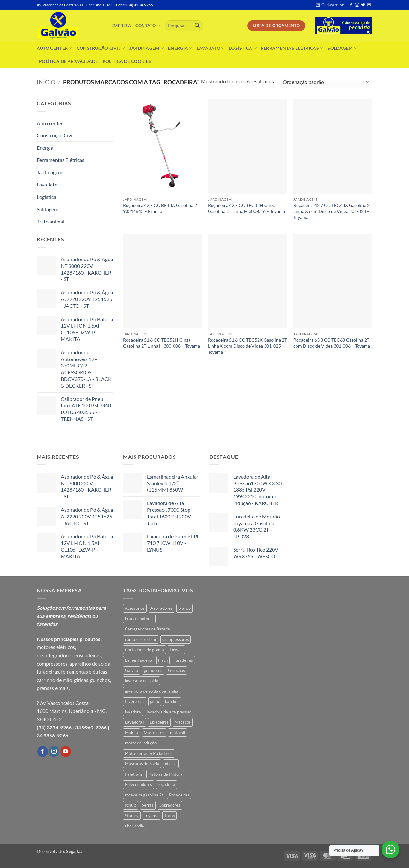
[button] (330, 5)
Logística (243, 48)
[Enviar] (197, 26)
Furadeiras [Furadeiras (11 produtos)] (183, 660)
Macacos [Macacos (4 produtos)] (183, 722)
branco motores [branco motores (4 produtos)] (139, 619)
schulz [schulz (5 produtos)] (131, 805)
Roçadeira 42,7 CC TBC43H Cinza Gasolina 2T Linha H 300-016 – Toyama (247, 208)
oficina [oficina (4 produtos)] (171, 764)
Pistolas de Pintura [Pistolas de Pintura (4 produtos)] (165, 774)
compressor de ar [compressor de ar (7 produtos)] (141, 639)
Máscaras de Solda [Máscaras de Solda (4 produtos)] (142, 764)
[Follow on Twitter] (363, 5)
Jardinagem (147, 48)
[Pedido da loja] (326, 82)
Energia (180, 48)
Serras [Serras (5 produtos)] (148, 805)
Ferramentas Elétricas (292, 48)
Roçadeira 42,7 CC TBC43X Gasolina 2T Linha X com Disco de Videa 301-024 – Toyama (333, 211)
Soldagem (342, 48)
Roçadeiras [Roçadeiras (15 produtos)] (179, 795)
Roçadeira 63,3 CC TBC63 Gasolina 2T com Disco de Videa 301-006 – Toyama (332, 343)
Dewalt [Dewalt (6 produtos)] (176, 650)
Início (46, 82)
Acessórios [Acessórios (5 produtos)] (135, 608)
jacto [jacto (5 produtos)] (155, 701)
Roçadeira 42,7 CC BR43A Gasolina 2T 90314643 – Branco (161, 208)
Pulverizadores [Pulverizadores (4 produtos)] (139, 784)
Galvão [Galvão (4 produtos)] (131, 670)
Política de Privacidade (69, 61)
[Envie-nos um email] (369, 5)
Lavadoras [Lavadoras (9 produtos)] (135, 722)
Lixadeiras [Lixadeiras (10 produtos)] (159, 722)
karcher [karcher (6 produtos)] (172, 701)
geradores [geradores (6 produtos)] (153, 670)
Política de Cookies (127, 61)
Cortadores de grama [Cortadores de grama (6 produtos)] (144, 650)
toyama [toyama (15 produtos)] (151, 816)
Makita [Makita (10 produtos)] (131, 733)
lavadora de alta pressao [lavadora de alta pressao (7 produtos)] (169, 712)
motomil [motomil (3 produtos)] (177, 733)
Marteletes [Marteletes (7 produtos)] (154, 733)
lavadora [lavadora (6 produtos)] (133, 712)
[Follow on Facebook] (351, 5)
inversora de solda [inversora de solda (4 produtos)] (142, 681)
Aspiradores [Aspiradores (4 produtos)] (162, 608)
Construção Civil (101, 48)
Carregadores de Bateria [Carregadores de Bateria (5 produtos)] (147, 629)
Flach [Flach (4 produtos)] (163, 660)
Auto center (54, 48)
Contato (148, 26)
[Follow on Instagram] (357, 5)
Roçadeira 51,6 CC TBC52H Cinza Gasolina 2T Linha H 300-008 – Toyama (162, 343)
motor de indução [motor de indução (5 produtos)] (141, 743)
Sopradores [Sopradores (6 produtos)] (170, 805)
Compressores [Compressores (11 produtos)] (176, 639)
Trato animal (50, 221)
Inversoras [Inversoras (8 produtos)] (135, 701)
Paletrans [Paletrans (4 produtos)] (134, 774)
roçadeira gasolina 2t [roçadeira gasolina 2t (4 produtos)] (144, 795)
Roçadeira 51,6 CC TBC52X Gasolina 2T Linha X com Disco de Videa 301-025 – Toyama (247, 346)
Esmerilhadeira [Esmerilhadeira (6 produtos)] (139, 660)
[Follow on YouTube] (66, 751)
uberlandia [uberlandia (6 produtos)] (135, 826)
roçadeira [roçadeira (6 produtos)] (166, 784)
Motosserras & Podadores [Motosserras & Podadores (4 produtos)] (149, 753)
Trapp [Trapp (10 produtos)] (170, 816)
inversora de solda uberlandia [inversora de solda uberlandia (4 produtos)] (152, 691)
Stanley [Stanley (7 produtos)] (132, 816)
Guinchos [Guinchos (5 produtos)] (177, 670)
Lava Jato (211, 48)
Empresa (121, 26)
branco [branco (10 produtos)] (185, 608)
